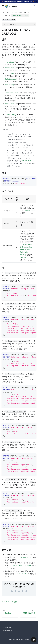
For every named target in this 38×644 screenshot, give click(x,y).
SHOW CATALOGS (26, 557)
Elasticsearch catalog (13, 93)
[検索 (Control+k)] (35, 6)
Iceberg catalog (11, 68)
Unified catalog (10, 115)
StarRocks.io (6, 627)
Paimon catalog (11, 104)
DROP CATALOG (22, 574)
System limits (30, 211)
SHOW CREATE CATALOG (22, 565)
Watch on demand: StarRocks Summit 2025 (18, 2)
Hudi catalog (10, 73)
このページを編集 (9, 602)
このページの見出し (10, 24)
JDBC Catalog (25, 257)
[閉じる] (37, 2)
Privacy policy (7, 630)
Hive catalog (9, 62)
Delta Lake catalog (12, 79)
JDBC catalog (10, 85)
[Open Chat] (34, 640)
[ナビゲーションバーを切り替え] (3, 6)
